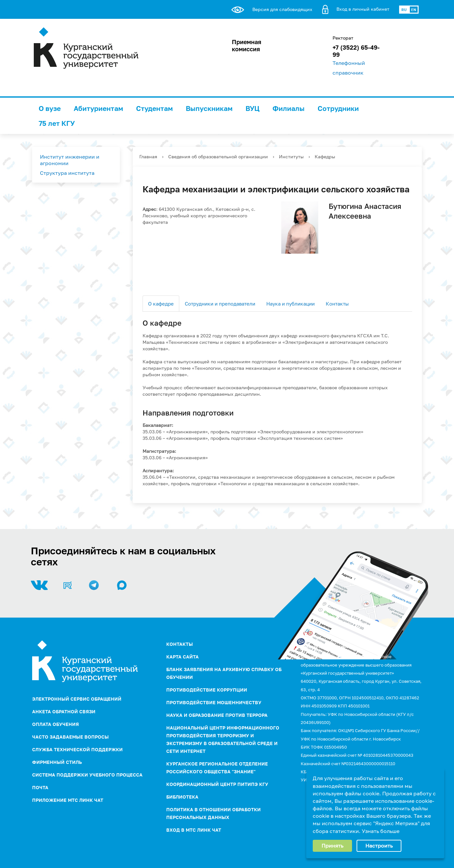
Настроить (379, 846)
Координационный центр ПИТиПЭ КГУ (217, 784)
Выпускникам (209, 108)
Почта (40, 787)
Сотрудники (338, 108)
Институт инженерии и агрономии (70, 160)
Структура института (67, 173)
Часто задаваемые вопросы (70, 737)
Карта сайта (183, 657)
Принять (332, 846)
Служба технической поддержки (77, 749)
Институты (291, 157)
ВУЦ (252, 108)
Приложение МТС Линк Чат (68, 800)
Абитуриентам (98, 108)
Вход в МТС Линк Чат (194, 830)
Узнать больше (381, 831)
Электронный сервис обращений (77, 699)
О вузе (50, 108)
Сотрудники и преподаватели (220, 304)
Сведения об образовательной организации (218, 157)
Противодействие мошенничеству (214, 702)
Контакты (337, 304)
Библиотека (182, 797)
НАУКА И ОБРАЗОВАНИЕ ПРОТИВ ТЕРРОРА (217, 715)
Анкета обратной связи (64, 711)
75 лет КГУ (57, 123)
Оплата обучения (56, 724)
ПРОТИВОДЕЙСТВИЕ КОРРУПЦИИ (207, 690)
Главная (148, 157)
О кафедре (161, 304)
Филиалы (289, 108)
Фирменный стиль (57, 762)
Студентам (154, 108)
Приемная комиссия (246, 45)
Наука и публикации (290, 304)
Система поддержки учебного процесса (87, 775)
